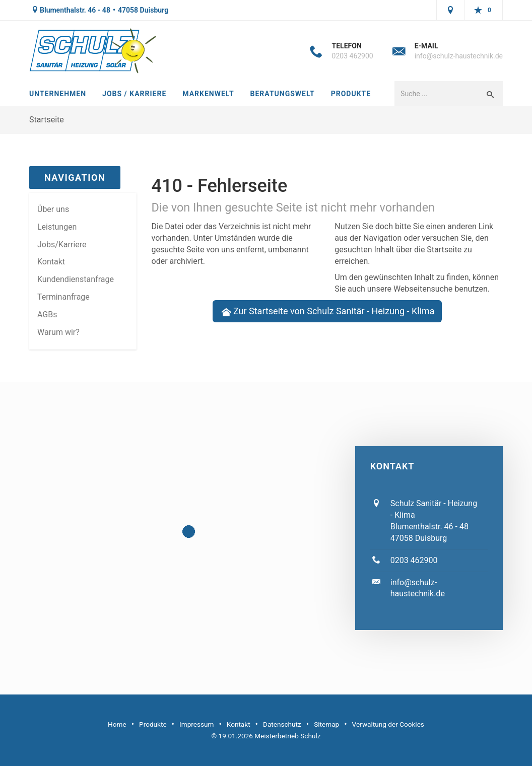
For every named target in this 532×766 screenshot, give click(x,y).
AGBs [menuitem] (47, 315)
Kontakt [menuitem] (51, 262)
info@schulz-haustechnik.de (459, 56)
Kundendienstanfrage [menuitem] (76, 279)
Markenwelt (208, 94)
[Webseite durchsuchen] (436, 94)
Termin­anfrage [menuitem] (63, 297)
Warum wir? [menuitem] (58, 332)
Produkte (351, 94)
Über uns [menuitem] (53, 209)
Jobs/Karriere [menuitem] (62, 245)
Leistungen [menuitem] (57, 227)
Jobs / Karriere (134, 94)
